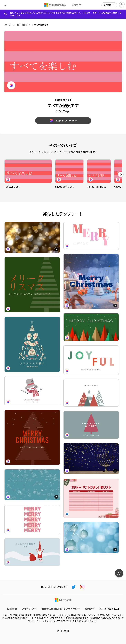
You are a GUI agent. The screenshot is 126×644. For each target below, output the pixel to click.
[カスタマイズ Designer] (63, 121)
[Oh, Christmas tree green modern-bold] (91, 327)
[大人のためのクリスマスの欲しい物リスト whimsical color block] (91, 498)
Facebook (22, 25)
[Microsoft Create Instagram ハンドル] (82, 587)
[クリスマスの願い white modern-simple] (32, 391)
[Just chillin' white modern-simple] (91, 360)
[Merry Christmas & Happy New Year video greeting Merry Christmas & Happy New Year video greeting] (91, 281)
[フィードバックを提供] (119, 573)
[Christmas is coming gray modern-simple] (91, 425)
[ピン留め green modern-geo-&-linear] (32, 285)
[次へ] (121, 174)
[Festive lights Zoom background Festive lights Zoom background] (32, 237)
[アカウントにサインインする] (122, 5)
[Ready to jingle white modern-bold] (91, 236)
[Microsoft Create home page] (77, 5)
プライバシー (29, 609)
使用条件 (90, 609)
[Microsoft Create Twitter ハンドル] (74, 587)
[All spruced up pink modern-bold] (32, 519)
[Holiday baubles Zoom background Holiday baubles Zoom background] (91, 538)
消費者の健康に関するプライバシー (61, 609)
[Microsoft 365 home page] (55, 5)
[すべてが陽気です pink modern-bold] (28, 171)
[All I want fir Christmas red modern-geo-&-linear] (32, 437)
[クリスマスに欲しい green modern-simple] (32, 344)
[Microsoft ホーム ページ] (63, 600)
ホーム (8, 25)
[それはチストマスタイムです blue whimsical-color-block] (32, 552)
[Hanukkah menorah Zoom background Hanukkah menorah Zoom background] (91, 459)
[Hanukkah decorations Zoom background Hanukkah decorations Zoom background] (32, 485)
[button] (109, 5)
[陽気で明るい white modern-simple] (91, 393)
